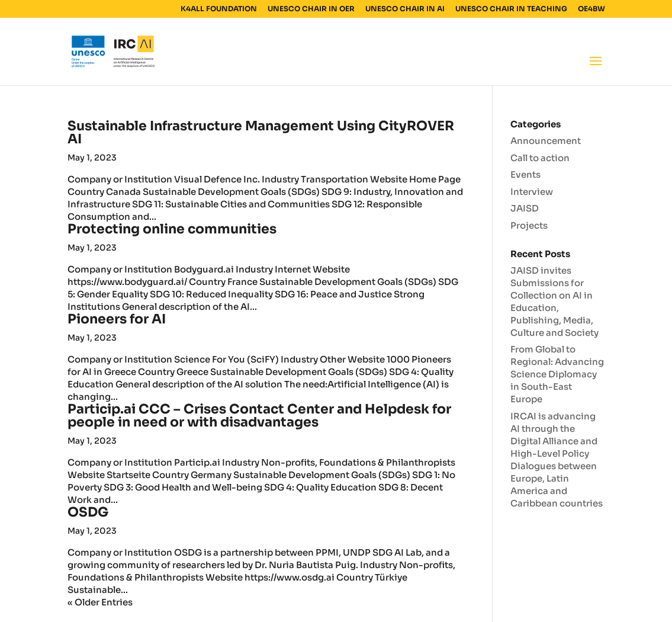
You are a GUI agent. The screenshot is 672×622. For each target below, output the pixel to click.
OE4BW (591, 9)
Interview (532, 192)
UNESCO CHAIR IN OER (311, 9)
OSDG (88, 512)
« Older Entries (100, 602)
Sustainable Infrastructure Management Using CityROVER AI (261, 132)
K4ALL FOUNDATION (219, 9)
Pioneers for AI (117, 319)
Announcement (546, 141)
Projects (529, 225)
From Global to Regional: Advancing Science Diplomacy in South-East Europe (557, 374)
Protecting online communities (172, 229)
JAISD (525, 208)
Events (525, 174)
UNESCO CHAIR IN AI (405, 9)
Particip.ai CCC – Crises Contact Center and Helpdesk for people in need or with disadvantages (259, 416)
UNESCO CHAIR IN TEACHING (511, 9)
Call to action (540, 158)
